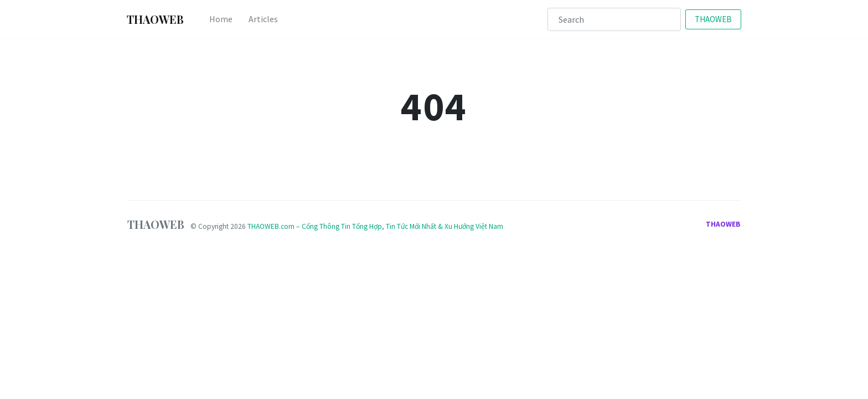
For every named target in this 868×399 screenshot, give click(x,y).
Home (221, 19)
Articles (263, 19)
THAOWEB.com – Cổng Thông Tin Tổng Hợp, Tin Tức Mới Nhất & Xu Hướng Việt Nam (375, 226)
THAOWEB (713, 19)
